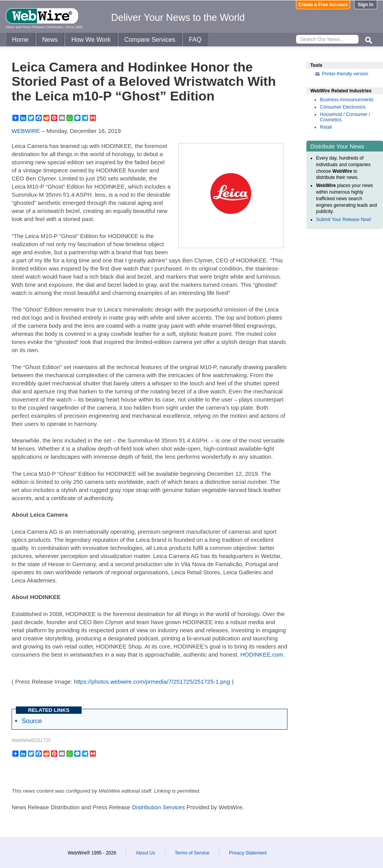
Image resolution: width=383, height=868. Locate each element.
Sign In (366, 5)
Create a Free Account (323, 5)
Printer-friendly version (345, 74)
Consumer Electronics (343, 107)
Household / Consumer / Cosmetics (345, 117)
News (50, 40)
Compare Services (150, 40)
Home (20, 40)
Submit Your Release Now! (344, 220)
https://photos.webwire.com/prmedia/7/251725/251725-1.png (152, 682)
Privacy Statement (248, 853)
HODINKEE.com (262, 654)
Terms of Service (192, 853)
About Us (145, 853)
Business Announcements (347, 100)
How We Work (91, 40)
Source (32, 721)
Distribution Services (158, 807)
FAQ (195, 40)
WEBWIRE (26, 131)
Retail (326, 127)
